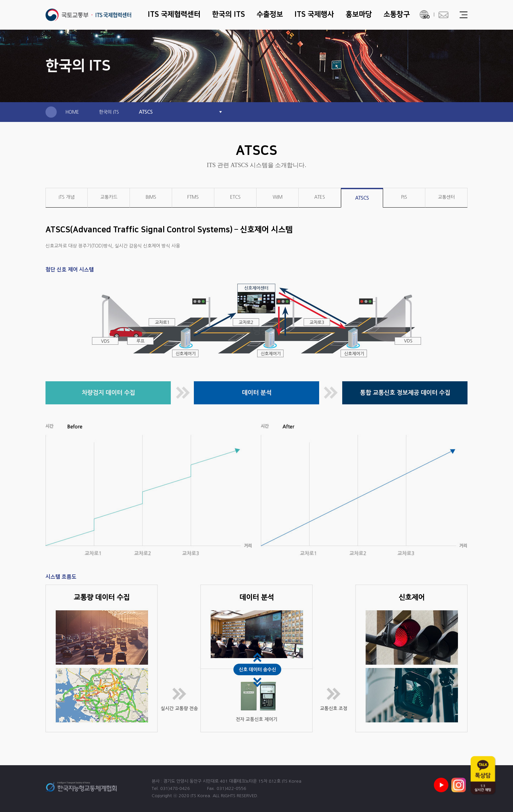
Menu (464, 15)
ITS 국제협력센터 (88, 15)
